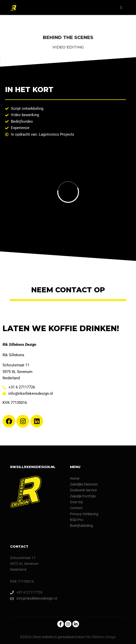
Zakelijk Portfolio (83, 496)
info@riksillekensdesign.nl (34, 598)
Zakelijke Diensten (84, 484)
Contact (76, 508)
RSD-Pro (76, 520)
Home (75, 478)
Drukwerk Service (83, 490)
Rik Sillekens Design (101, 637)
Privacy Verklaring (84, 514)
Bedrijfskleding (81, 526)
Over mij (76, 502)
